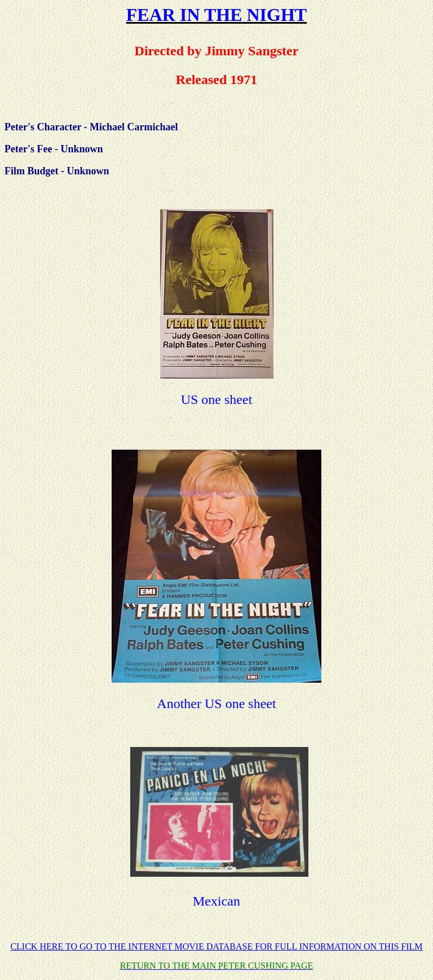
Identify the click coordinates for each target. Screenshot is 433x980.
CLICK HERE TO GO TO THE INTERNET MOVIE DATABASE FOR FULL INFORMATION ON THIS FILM (216, 946)
